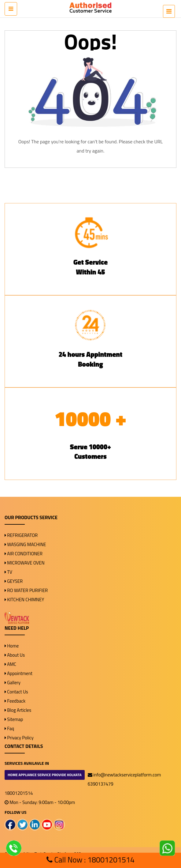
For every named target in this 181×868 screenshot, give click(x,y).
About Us (15, 655)
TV (8, 572)
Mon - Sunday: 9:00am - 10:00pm (40, 802)
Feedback (15, 701)
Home (12, 646)
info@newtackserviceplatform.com (124, 775)
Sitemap (14, 719)
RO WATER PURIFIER (26, 590)
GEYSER (14, 581)
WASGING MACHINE (25, 544)
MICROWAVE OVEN (25, 563)
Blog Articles (18, 710)
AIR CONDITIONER (24, 554)
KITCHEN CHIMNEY (24, 600)
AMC (10, 664)
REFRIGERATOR (21, 535)
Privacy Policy (19, 738)
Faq (9, 728)
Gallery (13, 683)
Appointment (18, 673)
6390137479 (101, 784)
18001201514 (19, 793)
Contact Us (16, 692)
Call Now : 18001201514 (90, 860)
